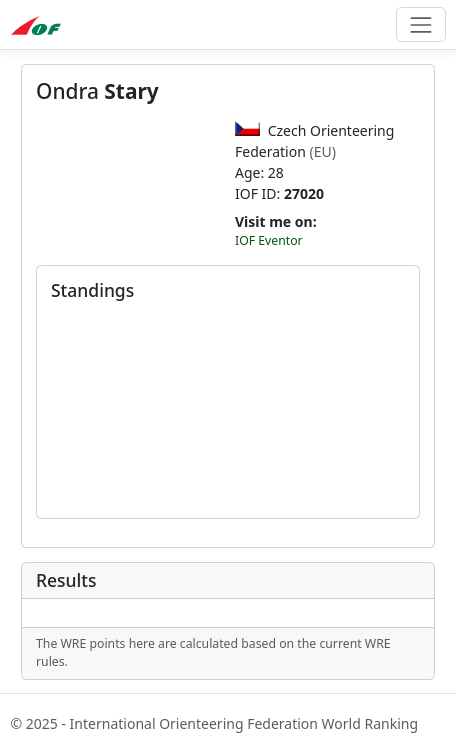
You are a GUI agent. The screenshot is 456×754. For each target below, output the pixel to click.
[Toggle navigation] (420, 24)
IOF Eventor (269, 240)
